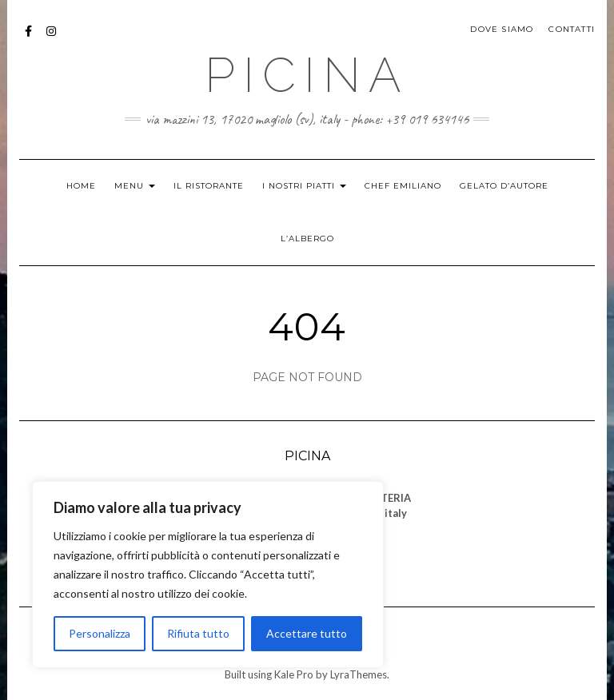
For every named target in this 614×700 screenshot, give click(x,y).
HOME (81, 186)
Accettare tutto (307, 633)
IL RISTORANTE (209, 186)
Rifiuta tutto (198, 633)
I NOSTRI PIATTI (304, 186)
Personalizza (100, 633)
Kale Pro (294, 674)
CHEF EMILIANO (403, 186)
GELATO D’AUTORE (504, 186)
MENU (135, 186)
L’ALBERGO (307, 239)
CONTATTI (572, 29)
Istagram (52, 39)
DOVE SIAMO (502, 29)
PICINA (307, 75)
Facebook (29, 39)
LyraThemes (359, 674)
